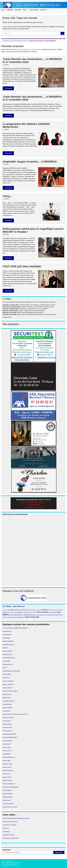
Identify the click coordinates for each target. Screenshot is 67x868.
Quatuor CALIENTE (8, 684)
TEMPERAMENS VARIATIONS (11, 671)
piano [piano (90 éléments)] (6, 614)
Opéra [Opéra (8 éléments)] (50, 612)
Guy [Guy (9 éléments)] (53, 610)
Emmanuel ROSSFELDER (10, 737)
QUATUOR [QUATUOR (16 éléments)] (17, 615)
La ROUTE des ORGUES (10, 825)
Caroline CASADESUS (9, 784)
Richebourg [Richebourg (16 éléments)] (28, 615)
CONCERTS (10, 10)
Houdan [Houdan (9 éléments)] (59, 610)
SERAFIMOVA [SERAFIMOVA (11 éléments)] (55, 615)
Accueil (3, 10)
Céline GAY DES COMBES (10, 691)
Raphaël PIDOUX (7, 780)
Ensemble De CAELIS (9, 701)
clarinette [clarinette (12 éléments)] (28, 610)
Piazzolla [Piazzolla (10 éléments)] (11, 615)
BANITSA (5, 648)
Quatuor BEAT (7, 761)
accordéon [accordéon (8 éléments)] (5, 610)
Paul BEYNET (6, 638)
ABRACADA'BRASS (8, 641)
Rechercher (6, 850)
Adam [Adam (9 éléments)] (9, 610)
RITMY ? (26, 10)
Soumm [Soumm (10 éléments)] (4, 617)
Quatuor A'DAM (7, 777)
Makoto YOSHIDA (8, 651)
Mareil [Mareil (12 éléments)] (16, 612)
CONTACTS (43, 10)
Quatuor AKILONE (8, 708)
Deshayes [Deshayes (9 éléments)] (38, 610)
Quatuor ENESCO (8, 794)
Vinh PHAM (6, 678)
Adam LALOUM (7, 767)
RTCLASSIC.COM (12, 822)
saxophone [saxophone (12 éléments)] (48, 615)
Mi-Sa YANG (6, 774)
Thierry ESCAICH (7, 727)
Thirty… (8, 196)
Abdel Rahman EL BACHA (10, 807)
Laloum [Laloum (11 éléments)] (13, 612)
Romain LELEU (7, 747)
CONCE (5, 822)
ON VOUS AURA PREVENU (10, 838)
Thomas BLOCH (7, 751)
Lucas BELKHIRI (7, 655)
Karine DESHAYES (8, 771)
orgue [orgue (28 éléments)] (59, 612)
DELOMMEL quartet (8, 645)
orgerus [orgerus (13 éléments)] (54, 612)
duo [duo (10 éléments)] (41, 610)
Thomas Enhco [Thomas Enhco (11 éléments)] (11, 617)
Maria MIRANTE (7, 635)
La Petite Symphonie (8, 804)
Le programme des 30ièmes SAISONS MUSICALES (26, 125)
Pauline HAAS (6, 744)
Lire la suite (8, 88)
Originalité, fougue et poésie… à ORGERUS (30, 162)
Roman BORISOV (8, 664)
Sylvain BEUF (6, 661)
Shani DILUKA (7, 800)
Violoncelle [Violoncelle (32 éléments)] (35, 617)
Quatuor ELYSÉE (7, 764)
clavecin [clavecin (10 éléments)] (33, 610)
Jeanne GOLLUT (7, 694)
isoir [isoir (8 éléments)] (62, 610)
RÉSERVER (18, 10)
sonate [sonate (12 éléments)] (61, 615)
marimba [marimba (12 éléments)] (26, 612)
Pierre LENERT (7, 674)
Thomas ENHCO (7, 731)
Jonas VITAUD (7, 721)
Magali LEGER (7, 698)
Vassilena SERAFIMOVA (9, 734)
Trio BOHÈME (6, 754)
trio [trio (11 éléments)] (16, 617)
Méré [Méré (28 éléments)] (39, 612)
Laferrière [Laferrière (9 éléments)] (8, 612)
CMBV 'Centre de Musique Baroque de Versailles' (16, 818)
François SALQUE (8, 681)
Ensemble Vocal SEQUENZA (11, 787)
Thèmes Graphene (15, 866)
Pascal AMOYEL (7, 631)
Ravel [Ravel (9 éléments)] (22, 615)
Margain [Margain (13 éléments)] (21, 612)
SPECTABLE (6, 832)
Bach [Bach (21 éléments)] (12, 610)
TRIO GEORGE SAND (9, 658)
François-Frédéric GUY (9, 757)
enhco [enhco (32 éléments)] (45, 610)
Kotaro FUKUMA (7, 724)
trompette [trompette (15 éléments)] (20, 617)
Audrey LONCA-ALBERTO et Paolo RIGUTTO (15, 714)
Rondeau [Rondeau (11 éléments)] (34, 615)
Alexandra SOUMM (8, 718)
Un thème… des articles (14, 606)
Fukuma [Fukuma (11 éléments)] (50, 610)
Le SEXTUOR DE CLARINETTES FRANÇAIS (15, 628)
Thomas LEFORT (7, 688)
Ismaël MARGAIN (7, 741)
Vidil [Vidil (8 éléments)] (24, 617)
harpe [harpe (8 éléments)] (56, 610)
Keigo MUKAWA (7, 704)
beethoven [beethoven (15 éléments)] (17, 610)
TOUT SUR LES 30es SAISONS (22, 266)
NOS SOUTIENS (34, 10)
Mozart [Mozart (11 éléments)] (35, 612)
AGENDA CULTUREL (9, 835)
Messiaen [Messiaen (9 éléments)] (31, 612)
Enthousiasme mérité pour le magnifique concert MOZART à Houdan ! (33, 230)
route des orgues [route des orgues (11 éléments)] (41, 615)
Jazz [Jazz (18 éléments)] (4, 612)
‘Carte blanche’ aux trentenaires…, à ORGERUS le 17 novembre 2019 (32, 60)
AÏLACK (5, 668)
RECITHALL (6, 828)
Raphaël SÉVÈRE (8, 797)
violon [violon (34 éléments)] (27, 617)
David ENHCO (7, 711)
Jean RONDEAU (7, 790)
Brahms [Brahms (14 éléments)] (23, 610)
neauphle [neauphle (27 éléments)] (45, 612)
